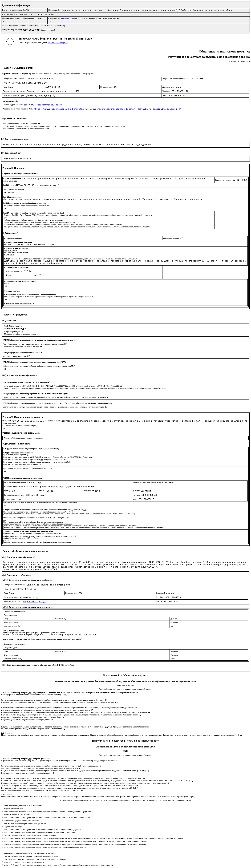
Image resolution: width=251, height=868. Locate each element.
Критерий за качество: (17, 271)
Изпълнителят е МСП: (40, 502)
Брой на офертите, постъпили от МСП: (19, 457)
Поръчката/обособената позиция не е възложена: (23, 438)
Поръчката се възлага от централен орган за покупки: (25, 128)
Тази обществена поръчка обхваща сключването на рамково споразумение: (34, 344)
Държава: (166, 87)
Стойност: (8, 215)
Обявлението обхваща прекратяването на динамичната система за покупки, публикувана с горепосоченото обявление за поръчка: (55, 397)
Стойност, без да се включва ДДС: (17, 538)
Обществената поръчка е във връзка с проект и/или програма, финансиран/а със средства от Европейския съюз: (49, 297)
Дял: (5, 540)
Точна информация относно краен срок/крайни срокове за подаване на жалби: (34, 633)
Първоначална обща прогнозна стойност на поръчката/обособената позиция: (35, 512)
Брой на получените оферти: (15, 455)
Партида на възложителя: (13, 10)
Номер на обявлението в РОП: (90, 386)
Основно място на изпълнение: (17, 253)
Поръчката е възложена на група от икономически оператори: (28, 468)
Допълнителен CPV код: (48, 186)
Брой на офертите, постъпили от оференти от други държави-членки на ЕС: (34, 460)
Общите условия (68, 18)
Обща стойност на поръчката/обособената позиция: (24, 518)
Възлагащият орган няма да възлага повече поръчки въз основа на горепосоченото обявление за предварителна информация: (54, 407)
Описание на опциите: (13, 291)
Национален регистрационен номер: (177, 79)
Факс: (165, 95)
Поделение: (53, 10)
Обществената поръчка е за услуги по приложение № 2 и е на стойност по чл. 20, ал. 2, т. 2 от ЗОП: (41, 790)
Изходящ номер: (9, 14)
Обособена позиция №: (173, 238)
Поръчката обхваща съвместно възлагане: (20, 123)
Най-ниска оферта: (11, 220)
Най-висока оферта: (29, 220)
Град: (5, 87)
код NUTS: (49, 87)
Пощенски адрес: (10, 83)
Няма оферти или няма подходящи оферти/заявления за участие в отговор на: (33, 695)
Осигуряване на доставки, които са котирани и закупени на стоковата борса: (32, 717)
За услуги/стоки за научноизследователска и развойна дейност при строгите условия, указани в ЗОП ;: (50, 766)
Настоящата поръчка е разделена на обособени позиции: (26, 205)
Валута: (28, 215)
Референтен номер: (224, 180)
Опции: (7, 283)
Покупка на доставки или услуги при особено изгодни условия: (26, 720)
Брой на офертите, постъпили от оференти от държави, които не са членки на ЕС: (36, 462)
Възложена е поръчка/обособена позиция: (19, 426)
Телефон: (166, 91)
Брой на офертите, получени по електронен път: (23, 464)
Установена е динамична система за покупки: (22, 346)
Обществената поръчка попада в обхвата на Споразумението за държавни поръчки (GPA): (39, 366)
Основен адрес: (12, 105)
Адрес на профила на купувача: (18, 109)
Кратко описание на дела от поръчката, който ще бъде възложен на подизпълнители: (37, 542)
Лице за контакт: (10, 91)
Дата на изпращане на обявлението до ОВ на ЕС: (22, 26)
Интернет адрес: (13, 499)
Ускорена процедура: (12, 332)
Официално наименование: (14, 79)
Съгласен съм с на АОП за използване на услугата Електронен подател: (84, 18)
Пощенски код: (106, 87)
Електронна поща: (11, 95)
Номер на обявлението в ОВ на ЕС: (17, 386)
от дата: (30, 14)
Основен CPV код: (12, 245)
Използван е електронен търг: (15, 356)
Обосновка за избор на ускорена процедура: (21, 334)
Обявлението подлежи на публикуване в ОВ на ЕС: (23, 18)
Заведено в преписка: (12, 30)
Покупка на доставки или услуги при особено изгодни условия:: (27, 773)
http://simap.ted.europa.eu (58, 43)
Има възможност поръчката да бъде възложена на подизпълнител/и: (31, 533)
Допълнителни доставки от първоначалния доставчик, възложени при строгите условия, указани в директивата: (46, 710)
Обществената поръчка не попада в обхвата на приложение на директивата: (32, 729)
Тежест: (37, 275)
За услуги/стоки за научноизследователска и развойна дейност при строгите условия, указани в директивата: (53, 700)
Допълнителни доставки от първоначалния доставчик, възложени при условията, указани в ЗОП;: (40, 768)
